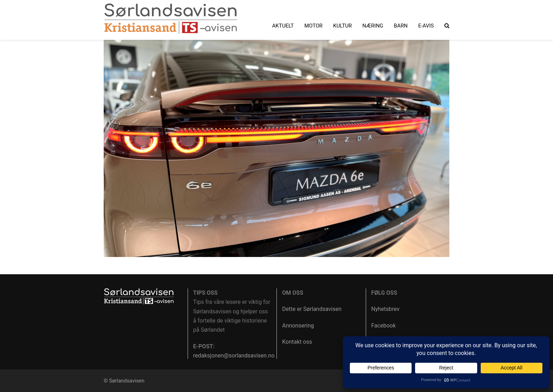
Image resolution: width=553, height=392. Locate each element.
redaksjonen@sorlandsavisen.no (234, 356)
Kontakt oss (297, 342)
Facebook (384, 326)
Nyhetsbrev (385, 309)
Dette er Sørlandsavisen (312, 309)
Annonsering (298, 326)
